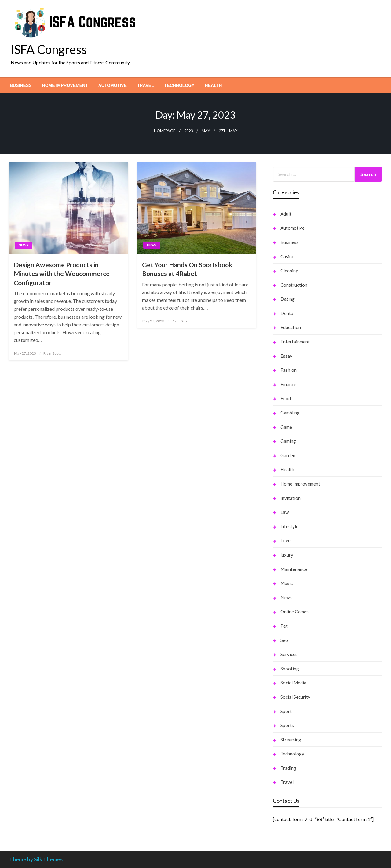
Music (287, 583)
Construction (294, 285)
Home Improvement (65, 85)
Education (291, 327)
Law (285, 512)
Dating (288, 299)
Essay (286, 356)
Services (289, 654)
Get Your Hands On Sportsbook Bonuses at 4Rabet (187, 269)
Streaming (291, 740)
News (24, 245)
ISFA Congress (49, 49)
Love (285, 540)
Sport (286, 711)
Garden (288, 455)
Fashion (289, 370)
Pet (284, 626)
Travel (146, 85)
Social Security (295, 697)
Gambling (290, 413)
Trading (288, 768)
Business (21, 85)
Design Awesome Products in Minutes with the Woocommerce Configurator (62, 274)
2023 (188, 131)
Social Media (293, 683)
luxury (287, 555)
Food (286, 398)
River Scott (52, 353)
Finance (288, 384)
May (206, 131)
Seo (284, 640)
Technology (179, 85)
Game (286, 427)
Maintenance (294, 569)
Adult (286, 214)
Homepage (165, 131)
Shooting (290, 669)
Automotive (113, 85)
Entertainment (295, 342)
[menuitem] (21, 85)
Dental (287, 313)
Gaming (288, 441)
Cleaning (289, 271)
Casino (287, 256)
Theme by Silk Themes (36, 859)
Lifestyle (289, 526)
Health (214, 85)
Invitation (291, 498)
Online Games (294, 612)
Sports (287, 725)
